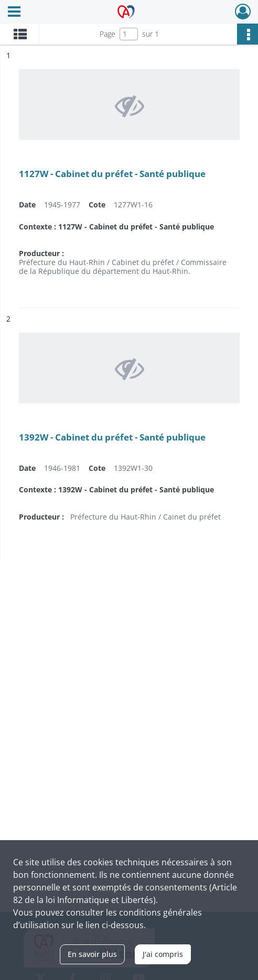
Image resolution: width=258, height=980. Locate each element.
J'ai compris (163, 954)
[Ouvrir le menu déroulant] (14, 13)
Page (107, 34)
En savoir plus (92, 954)
